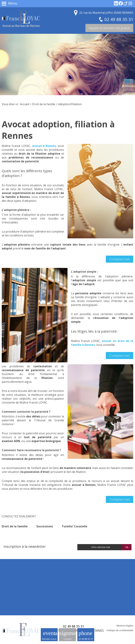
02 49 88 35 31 (86, 639)
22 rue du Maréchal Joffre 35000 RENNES (106, 13)
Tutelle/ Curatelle (75, 526)
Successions (45, 526)
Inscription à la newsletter (25, 546)
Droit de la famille (44, 104)
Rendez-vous (49, 639)
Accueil (25, 104)
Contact (67, 639)
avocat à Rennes (44, 146)
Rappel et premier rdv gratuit (109, 28)
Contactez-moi (120, 259)
